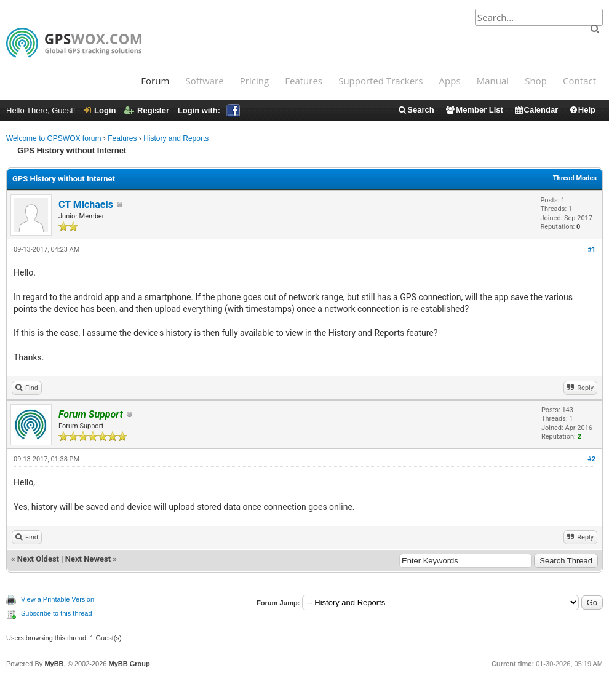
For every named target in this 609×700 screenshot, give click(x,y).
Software (204, 81)
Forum (155, 81)
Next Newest (88, 559)
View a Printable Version (58, 599)
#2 (591, 459)
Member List (474, 110)
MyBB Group (129, 664)
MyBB (54, 664)
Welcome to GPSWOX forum (54, 138)
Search (416, 110)
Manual (493, 81)
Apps (450, 81)
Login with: (209, 110)
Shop (536, 81)
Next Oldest (38, 559)
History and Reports (176, 138)
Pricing (254, 81)
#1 (591, 249)
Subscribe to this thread (57, 613)
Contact (579, 81)
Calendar (536, 110)
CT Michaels (86, 205)
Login (100, 110)
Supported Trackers (380, 81)
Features (304, 81)
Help (582, 110)
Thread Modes (575, 178)
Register (147, 110)
